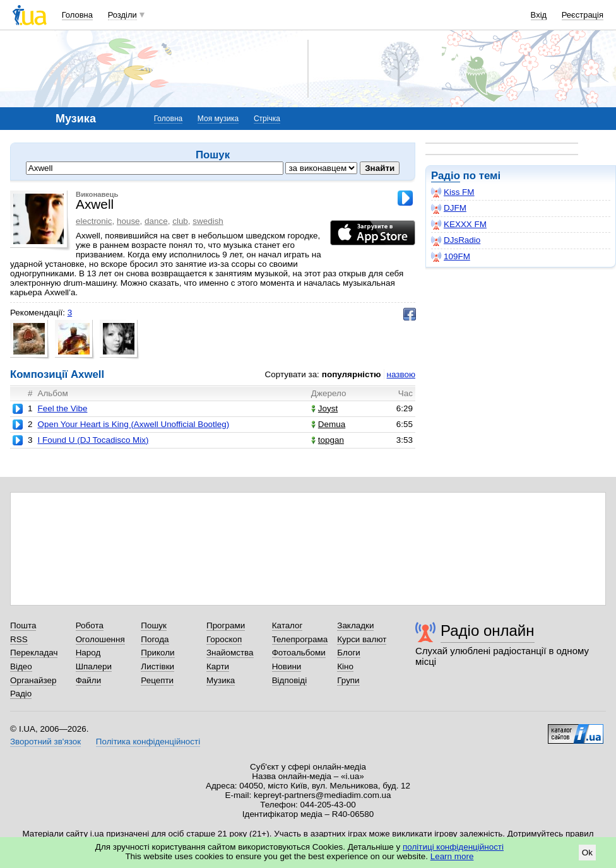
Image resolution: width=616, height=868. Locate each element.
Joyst (324, 408)
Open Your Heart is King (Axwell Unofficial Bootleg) (133, 424)
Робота (90, 625)
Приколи (157, 653)
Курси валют (362, 639)
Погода (155, 639)
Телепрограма (300, 639)
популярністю (352, 374)
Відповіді (290, 680)
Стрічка (267, 119)
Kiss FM (453, 192)
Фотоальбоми (299, 653)
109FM (451, 257)
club (180, 221)
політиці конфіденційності (453, 847)
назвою (401, 374)
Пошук (154, 625)
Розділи (122, 15)
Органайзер (33, 680)
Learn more (452, 856)
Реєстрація (583, 15)
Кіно (345, 666)
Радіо (446, 176)
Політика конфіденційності (148, 742)
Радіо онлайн (488, 630)
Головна (77, 15)
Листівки (157, 666)
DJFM (449, 208)
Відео (21, 666)
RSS (19, 639)
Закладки (355, 625)
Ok (587, 853)
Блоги (349, 653)
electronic (94, 221)
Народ (88, 653)
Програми (226, 625)
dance (156, 221)
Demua (328, 424)
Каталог (287, 625)
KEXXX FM (459, 225)
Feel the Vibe (62, 408)
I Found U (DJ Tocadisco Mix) (93, 440)
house (128, 221)
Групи (348, 680)
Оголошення (100, 639)
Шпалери (94, 666)
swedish (208, 221)
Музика (221, 680)
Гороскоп (224, 639)
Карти (218, 666)
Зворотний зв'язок (45, 742)
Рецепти (157, 680)
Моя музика (218, 119)
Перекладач (34, 653)
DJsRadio (456, 240)
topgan (328, 440)
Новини (287, 666)
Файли (89, 680)
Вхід (539, 15)
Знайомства (230, 653)
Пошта (23, 625)
